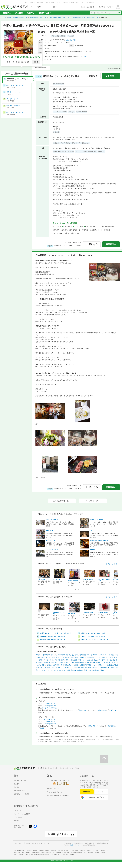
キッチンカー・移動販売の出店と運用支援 (76, 853)
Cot (91, 531)
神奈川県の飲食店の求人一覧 (38, 18)
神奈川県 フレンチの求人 (89, 655)
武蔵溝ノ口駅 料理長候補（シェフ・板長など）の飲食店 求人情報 (96, 665)
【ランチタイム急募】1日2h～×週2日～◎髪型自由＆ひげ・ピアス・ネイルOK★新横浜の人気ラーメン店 (104, 524)
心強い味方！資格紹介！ (55, 792)
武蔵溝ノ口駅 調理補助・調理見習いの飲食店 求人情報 (86, 670)
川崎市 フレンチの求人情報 (109, 655)
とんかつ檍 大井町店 (52, 519)
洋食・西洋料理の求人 (94, 663)
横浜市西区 (102, 710)
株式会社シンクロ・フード (75, 845)
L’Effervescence (88, 612)
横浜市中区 (113, 710)
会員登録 (87, 792)
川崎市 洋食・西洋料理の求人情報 (73, 657)
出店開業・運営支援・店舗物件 (40, 850)
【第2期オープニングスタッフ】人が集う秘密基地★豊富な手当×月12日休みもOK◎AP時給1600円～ (60, 545)
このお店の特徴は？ (41, 68)
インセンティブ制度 (60, 112)
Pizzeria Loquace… (89, 579)
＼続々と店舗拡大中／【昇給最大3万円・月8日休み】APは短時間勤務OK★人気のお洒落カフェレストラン (104, 545)
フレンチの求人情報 (77, 663)
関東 (10, 18)
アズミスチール (51, 540)
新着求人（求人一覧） (21, 780)
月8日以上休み (84, 143)
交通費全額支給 (81, 112)
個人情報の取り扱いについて (34, 843)
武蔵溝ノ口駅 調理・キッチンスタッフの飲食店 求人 (55, 668)
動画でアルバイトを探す (21, 794)
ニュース (17, 814)
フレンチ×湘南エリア (49, 703)
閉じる (36, 62)
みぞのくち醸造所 (73, 580)
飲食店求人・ (87, 850)
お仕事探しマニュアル (54, 789)
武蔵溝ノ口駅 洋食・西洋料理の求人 (59, 665)
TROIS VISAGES (103, 612)
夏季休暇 (56, 143)
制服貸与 (101, 151)
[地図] (85, 56)
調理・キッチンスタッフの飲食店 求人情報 (54, 660)
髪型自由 (71, 151)
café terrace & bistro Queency (99, 540)
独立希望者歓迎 (58, 84)
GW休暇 (74, 143)
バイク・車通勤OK (60, 151)
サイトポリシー (19, 843)
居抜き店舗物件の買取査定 (46, 853)
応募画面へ (111, 76)
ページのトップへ (96, 501)
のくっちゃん (42, 579)
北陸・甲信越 (75, 768)
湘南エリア (83, 710)
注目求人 (31, 13)
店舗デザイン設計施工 (65, 850)
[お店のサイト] (71, 40)
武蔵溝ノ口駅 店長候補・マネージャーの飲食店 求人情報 (94, 668)
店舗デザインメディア (28, 855)
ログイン (102, 792)
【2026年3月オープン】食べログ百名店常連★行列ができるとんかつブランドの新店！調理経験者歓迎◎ (60, 524)
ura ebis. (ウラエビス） (53, 550)
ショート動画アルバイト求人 (64, 855)
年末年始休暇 (65, 143)
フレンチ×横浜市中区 (49, 708)
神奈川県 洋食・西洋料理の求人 (48, 657)
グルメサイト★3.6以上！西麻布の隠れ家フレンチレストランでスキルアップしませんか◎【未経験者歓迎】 (104, 535)
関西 (46, 768)
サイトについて (19, 810)
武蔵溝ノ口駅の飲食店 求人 (45, 655)
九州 (56, 768)
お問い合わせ (18, 817)
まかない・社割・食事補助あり (86, 151)
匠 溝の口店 (57, 580)
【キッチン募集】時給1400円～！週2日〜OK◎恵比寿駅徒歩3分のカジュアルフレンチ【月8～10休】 (60, 555)
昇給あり (71, 112)
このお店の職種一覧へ (64, 501)
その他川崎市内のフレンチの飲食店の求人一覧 (85, 18)
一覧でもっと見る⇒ (111, 564)
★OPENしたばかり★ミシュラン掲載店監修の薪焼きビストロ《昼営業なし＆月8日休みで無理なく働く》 (104, 555)
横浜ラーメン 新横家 (97, 519)
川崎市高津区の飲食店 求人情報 (67, 655)
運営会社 (17, 821)
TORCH (92, 550)
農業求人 (44, 855)
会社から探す (45, 13)
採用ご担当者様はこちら (63, 834)
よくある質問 (26, 814)
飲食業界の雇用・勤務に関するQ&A (58, 795)
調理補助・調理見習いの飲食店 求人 (56, 663)
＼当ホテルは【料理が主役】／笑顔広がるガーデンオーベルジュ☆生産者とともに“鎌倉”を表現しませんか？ (60, 535)
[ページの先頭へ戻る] (104, 759)
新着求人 (7, 13)
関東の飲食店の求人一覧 (20, 18)
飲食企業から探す (19, 791)
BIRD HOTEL (50, 531)
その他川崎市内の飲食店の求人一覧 (59, 18)
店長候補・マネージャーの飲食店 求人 (84, 660)
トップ (4, 18)
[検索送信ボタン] (119, 13)
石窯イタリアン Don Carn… (104, 580)
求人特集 (19, 13)
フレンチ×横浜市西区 (49, 706)
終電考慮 (56, 132)
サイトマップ (48, 843)
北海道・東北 (64, 768)
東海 (51, 768)
